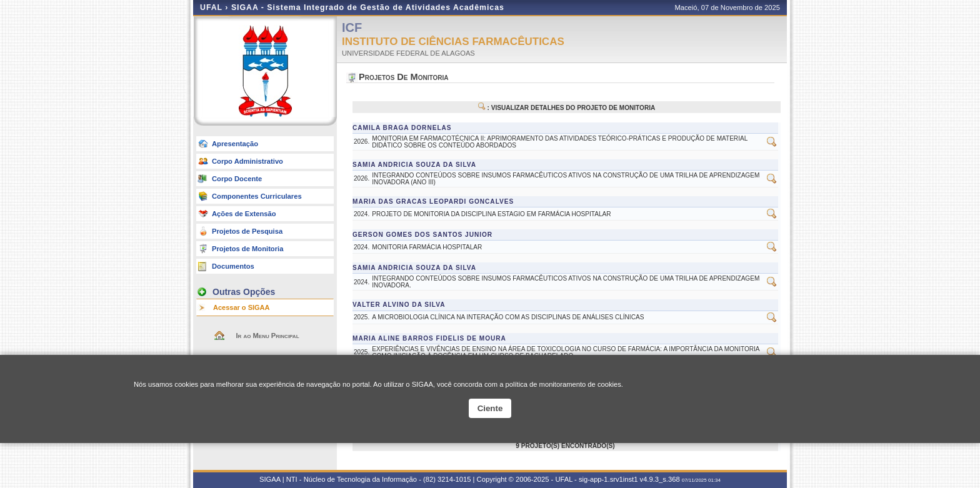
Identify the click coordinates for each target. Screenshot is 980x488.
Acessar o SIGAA (241, 307)
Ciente (490, 408)
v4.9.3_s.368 (660, 479)
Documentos (233, 266)
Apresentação (235, 144)
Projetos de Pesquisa (247, 231)
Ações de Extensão (244, 214)
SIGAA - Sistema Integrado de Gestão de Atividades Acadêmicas (368, 7)
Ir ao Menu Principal (267, 336)
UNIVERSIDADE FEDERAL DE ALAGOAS (408, 53)
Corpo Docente (237, 179)
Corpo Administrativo (247, 161)
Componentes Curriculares (257, 196)
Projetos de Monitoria (247, 249)
